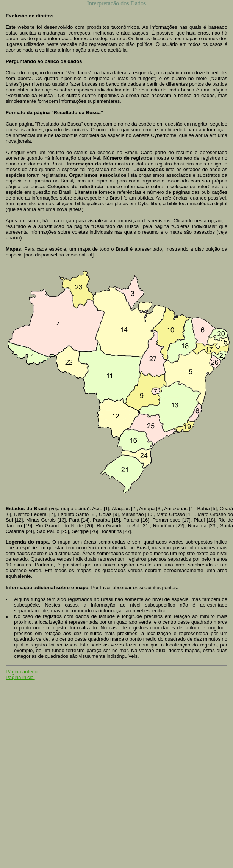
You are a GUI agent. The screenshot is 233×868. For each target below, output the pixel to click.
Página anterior (22, 672)
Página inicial (20, 677)
